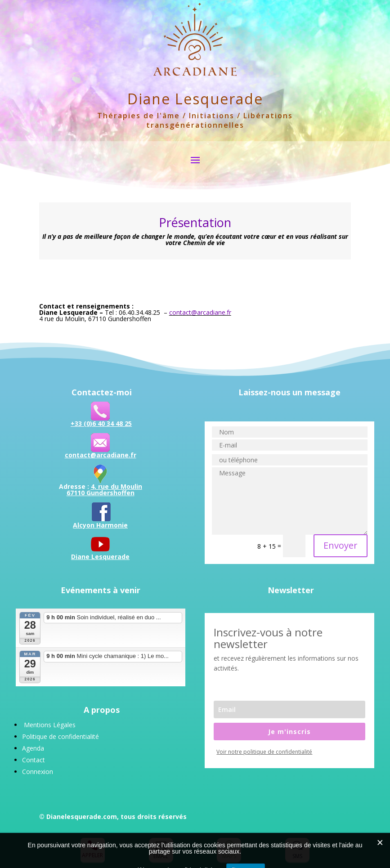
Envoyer (341, 545)
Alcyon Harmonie (100, 525)
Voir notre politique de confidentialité (264, 752)
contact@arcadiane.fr (200, 312)
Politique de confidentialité (61, 736)
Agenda (33, 748)
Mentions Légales (50, 725)
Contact (34, 760)
